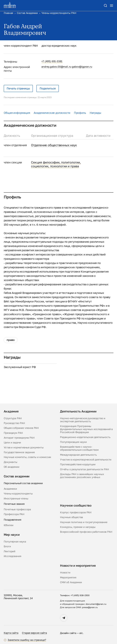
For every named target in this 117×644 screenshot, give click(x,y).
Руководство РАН (14, 423)
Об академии (12, 467)
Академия (11, 411)
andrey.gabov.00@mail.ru (56, 67)
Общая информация (17, 113)
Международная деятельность (78, 455)
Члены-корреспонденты (18, 494)
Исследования (12, 556)
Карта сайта (11, 633)
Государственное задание (19, 452)
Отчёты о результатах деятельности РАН (84, 469)
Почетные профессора (17, 509)
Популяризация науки (73, 442)
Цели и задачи (12, 443)
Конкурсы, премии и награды (78, 527)
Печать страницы (18, 88)
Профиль (80, 113)
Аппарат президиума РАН (19, 438)
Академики (10, 489)
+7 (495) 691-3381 (52, 61)
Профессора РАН (14, 514)
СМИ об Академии (71, 582)
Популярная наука (15, 542)
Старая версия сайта (34, 633)
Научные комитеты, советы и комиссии (27, 457)
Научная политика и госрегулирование (84, 522)
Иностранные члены (16, 499)
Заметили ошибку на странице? (27, 640)
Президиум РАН (13, 433)
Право (11, 340)
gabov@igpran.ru (82, 67)
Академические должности (52, 113)
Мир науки (12, 535)
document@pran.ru (96, 604)
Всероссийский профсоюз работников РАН (86, 532)
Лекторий (10, 551)
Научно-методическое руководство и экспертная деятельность (83, 420)
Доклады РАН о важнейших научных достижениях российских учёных (82, 476)
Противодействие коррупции (78, 464)
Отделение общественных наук (54, 145)
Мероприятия (68, 577)
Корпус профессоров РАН (76, 512)
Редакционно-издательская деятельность (85, 437)
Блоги (7, 546)
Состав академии (17, 476)
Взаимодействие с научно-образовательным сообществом (79, 448)
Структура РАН (13, 418)
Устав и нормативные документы (24, 447)
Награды (95, 113)
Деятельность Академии (78, 411)
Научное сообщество (76, 505)
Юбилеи (9, 525)
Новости (65, 573)
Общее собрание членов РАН (21, 428)
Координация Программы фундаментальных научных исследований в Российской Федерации (86, 429)
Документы (10, 462)
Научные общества (71, 517)
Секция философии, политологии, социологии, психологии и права (56, 164)
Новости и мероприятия (78, 566)
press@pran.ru (90, 607)
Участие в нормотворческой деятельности (86, 460)
